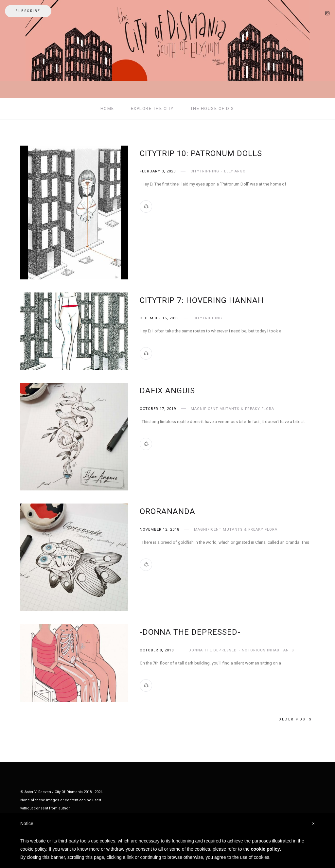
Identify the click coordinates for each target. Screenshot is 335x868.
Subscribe (28, 11)
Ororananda (167, 511)
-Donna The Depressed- (190, 632)
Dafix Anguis (167, 391)
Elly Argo (235, 171)
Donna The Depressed (213, 650)
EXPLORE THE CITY (152, 108)
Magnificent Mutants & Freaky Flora (232, 409)
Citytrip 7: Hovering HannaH (202, 300)
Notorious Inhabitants (268, 650)
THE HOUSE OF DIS (212, 108)
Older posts (295, 719)
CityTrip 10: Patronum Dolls (201, 153)
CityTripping (205, 171)
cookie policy (265, 849)
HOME (107, 108)
